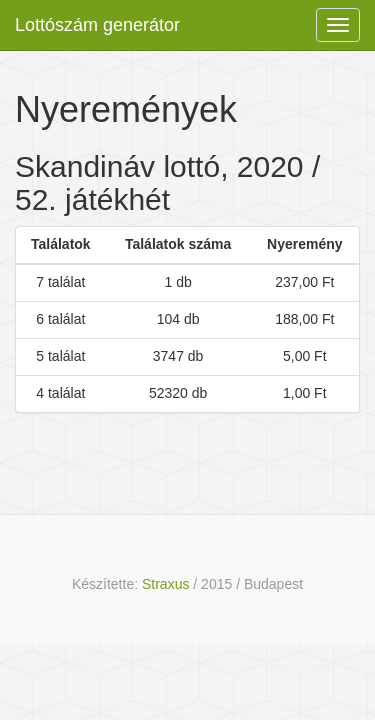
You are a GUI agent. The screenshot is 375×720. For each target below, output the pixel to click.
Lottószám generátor (97, 25)
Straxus (165, 584)
